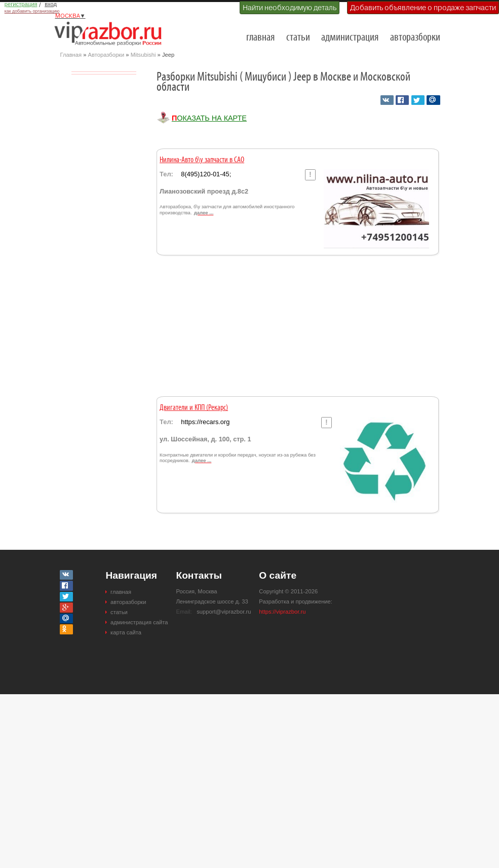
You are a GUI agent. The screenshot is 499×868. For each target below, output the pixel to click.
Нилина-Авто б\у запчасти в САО (202, 160)
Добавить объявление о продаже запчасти (423, 8)
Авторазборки (106, 55)
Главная (71, 55)
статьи (298, 38)
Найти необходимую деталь (290, 8)
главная (260, 38)
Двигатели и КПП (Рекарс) (194, 408)
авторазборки (415, 38)
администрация (350, 38)
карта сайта (126, 632)
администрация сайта (139, 622)
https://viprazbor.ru (282, 612)
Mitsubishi (143, 55)
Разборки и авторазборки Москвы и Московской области (111, 33)
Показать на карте (209, 118)
